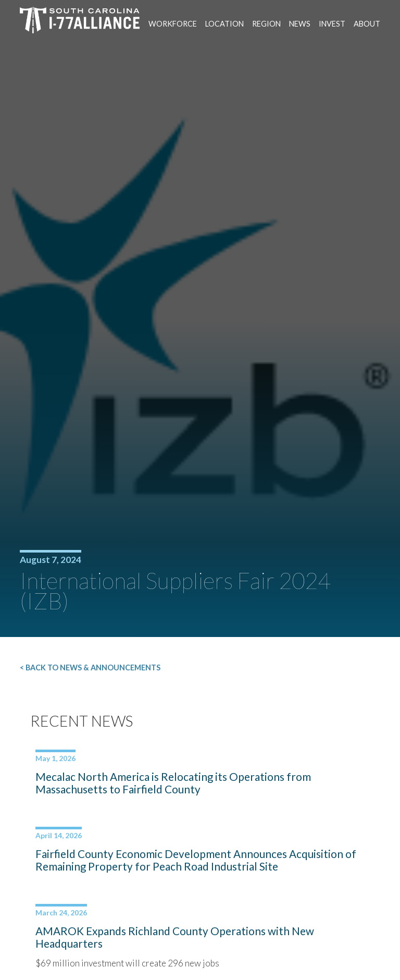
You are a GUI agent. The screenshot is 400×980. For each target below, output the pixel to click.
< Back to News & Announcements (90, 667)
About (367, 24)
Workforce (173, 24)
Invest (332, 24)
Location (224, 24)
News (300, 24)
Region (266, 24)
